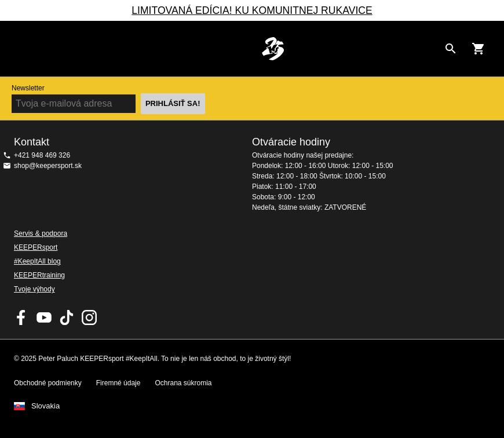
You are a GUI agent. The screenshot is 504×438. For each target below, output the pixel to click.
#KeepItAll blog (37, 261)
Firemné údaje (118, 383)
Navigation (19, 49)
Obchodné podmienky (48, 383)
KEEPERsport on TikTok (67, 317)
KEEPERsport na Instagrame (89, 317)
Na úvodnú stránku (273, 49)
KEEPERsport (36, 247)
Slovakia (45, 406)
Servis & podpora (41, 233)
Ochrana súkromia (183, 383)
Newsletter (28, 88)
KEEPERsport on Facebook (21, 317)
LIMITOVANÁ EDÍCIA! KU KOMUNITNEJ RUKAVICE (252, 10)
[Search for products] (451, 49)
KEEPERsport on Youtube (44, 317)
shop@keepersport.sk (48, 166)
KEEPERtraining (39, 275)
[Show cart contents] (479, 49)
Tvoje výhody (34, 289)
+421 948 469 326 (42, 155)
